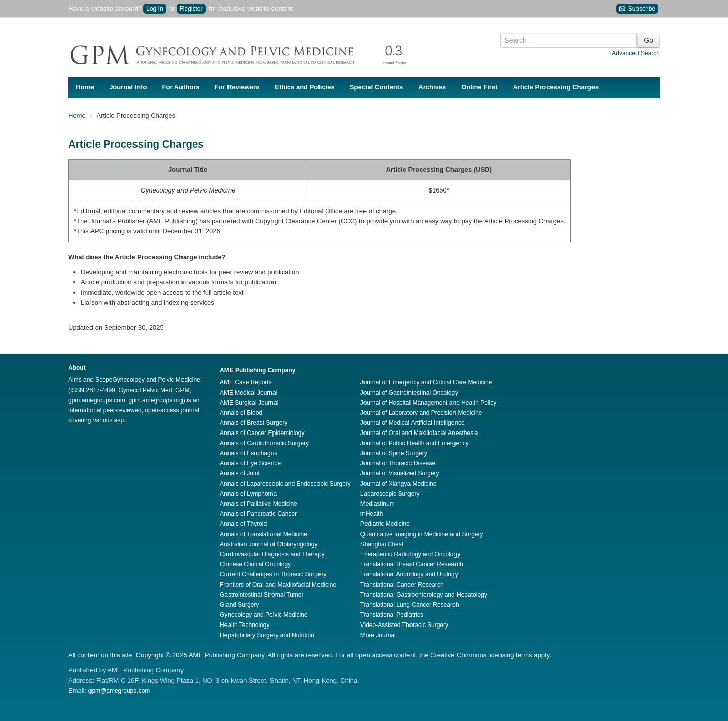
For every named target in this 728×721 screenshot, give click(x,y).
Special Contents (376, 87)
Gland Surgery (239, 605)
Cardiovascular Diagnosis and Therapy (272, 554)
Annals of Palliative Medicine (259, 504)
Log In (154, 9)
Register (191, 9)
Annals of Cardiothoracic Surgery (264, 443)
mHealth (372, 514)
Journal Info (128, 87)
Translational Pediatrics (392, 615)
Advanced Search (636, 53)
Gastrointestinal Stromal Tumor (262, 595)
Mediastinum (378, 504)
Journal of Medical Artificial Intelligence (413, 423)
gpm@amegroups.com (119, 691)
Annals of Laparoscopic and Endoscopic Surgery (285, 484)
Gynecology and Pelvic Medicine (264, 615)
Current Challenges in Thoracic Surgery (273, 574)
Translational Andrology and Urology (409, 574)
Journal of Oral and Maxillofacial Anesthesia (419, 433)
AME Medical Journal (248, 393)
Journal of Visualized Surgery (400, 473)
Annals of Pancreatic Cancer (258, 514)
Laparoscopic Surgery (390, 494)
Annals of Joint (240, 473)
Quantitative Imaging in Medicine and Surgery (422, 534)
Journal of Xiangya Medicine (399, 484)
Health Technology (245, 625)
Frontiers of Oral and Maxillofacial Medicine (278, 585)
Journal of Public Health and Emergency (415, 443)
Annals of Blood (241, 413)
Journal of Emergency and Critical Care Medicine (426, 382)
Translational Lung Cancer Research (410, 605)
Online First (479, 87)
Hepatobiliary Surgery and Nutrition (267, 635)
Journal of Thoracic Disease (398, 463)
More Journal (378, 635)
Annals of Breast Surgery (254, 423)
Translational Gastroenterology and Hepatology (424, 595)
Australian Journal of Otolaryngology (269, 544)
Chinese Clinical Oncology (255, 564)
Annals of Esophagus (248, 453)
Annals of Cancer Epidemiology (262, 433)
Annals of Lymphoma (248, 494)
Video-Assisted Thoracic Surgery (404, 625)
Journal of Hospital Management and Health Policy (428, 403)
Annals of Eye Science (250, 463)
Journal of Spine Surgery (394, 453)
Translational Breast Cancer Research (412, 564)
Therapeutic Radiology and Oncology (410, 554)
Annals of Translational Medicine (264, 534)
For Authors (181, 87)
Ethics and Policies (305, 87)
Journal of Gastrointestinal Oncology (409, 393)
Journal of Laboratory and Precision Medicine (421, 413)
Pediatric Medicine (385, 524)
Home (85, 87)
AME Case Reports (246, 382)
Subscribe (637, 9)
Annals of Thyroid (243, 524)
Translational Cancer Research (402, 585)
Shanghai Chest (382, 544)
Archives (432, 87)
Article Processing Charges (556, 87)
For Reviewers (237, 87)
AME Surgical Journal (249, 403)
